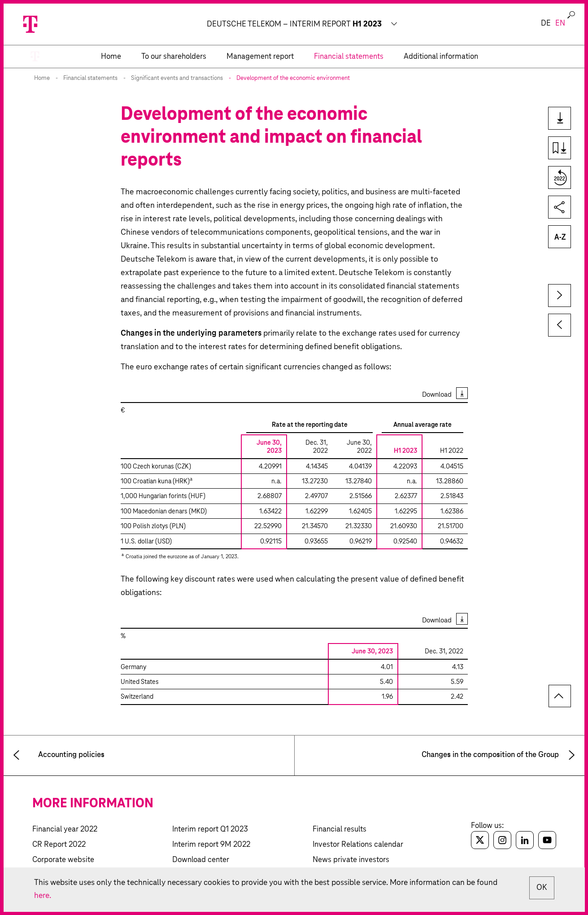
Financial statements (90, 78)
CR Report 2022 (59, 845)
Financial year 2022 (65, 830)
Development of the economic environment (293, 78)
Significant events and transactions (177, 78)
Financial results (340, 830)
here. (43, 896)
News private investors (351, 860)
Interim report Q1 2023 (210, 830)
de (546, 24)
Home (42, 78)
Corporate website (63, 860)
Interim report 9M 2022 (211, 845)
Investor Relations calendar (358, 845)
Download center (201, 860)
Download (437, 395)
